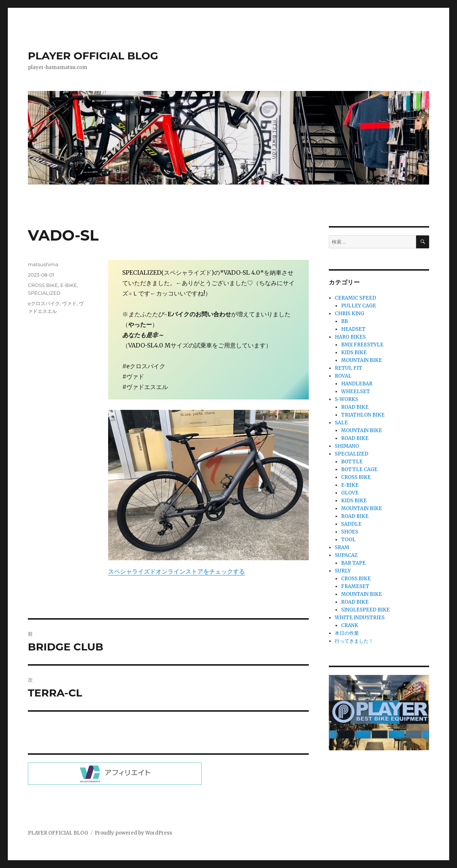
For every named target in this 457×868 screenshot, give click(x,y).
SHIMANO (347, 446)
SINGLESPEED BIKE (365, 610)
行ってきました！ (354, 641)
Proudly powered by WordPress (133, 833)
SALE (341, 423)
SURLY (343, 571)
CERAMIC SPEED (355, 298)
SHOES (350, 532)
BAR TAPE (353, 563)
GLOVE (350, 493)
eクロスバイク (44, 303)
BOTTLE (352, 462)
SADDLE (351, 524)
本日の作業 (347, 633)
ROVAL (343, 376)
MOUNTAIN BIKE (362, 360)
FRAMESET (355, 586)
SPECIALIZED (44, 293)
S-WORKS (346, 399)
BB (344, 321)
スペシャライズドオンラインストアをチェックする (176, 571)
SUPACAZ (346, 555)
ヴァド (69, 303)
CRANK (350, 625)
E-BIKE (69, 285)
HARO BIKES (350, 337)
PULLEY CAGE (359, 306)
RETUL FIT (349, 368)
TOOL (348, 540)
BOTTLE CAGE (359, 469)
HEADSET (353, 329)
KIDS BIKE (354, 353)
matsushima (43, 264)
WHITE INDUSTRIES (360, 618)
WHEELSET (356, 391)
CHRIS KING (349, 314)
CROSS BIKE (43, 285)
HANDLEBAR (357, 384)
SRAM (342, 547)
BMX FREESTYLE (362, 345)
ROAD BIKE (355, 407)
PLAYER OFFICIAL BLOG (93, 56)
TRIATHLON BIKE (363, 415)
